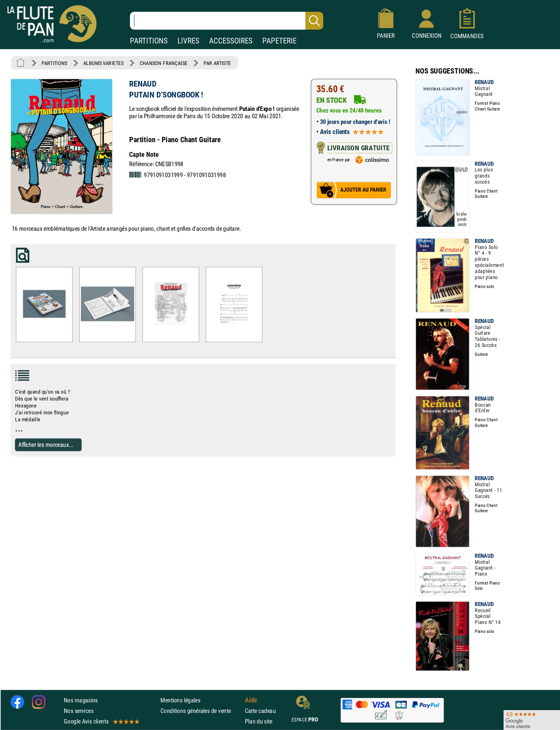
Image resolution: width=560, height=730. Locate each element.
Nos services (79, 711)
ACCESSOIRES (231, 41)
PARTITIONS (149, 41)
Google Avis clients (101, 721)
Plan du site (259, 721)
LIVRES (188, 41)
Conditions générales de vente (201, 711)
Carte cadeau (260, 711)
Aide (251, 700)
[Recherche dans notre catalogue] (227, 21)
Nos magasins (81, 700)
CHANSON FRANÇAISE (164, 63)
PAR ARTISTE (217, 63)
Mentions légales (180, 700)
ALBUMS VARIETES (103, 63)
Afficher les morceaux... (46, 444)
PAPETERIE (279, 41)
